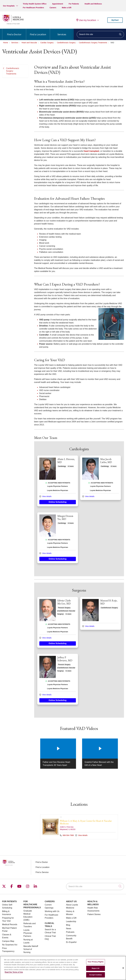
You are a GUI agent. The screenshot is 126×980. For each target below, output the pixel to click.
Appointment (57, 4)
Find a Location (38, 32)
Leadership (71, 921)
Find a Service (42, 872)
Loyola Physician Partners (28, 933)
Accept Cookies (95, 975)
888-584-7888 (67, 835)
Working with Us (52, 911)
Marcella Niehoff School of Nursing (31, 949)
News (69, 929)
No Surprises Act (10, 945)
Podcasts (70, 932)
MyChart (115, 20)
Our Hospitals (9, 6)
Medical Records (10, 924)
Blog (68, 925)
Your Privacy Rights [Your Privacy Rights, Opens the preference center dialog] (95, 962)
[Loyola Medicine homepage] (13, 24)
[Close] (123, 968)
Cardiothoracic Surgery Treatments (13, 71)
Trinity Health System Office (35, 4)
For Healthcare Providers (33, 8)
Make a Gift (67, 8)
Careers (53, 8)
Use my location (86, 20)
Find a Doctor (14, 32)
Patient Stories (94, 914)
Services (62, 32)
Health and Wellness (93, 4)
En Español (71, 942)
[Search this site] (100, 34)
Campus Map (8, 941)
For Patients (74, 4)
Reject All (96, 968)
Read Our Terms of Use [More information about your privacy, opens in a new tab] (14, 972)
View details (45, 496)
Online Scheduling (57, 502)
